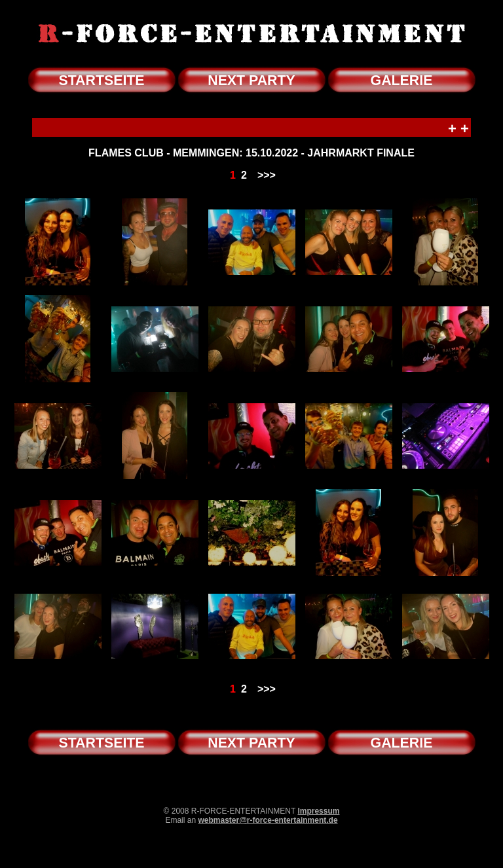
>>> (267, 175)
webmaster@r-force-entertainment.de (268, 820)
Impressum (318, 811)
